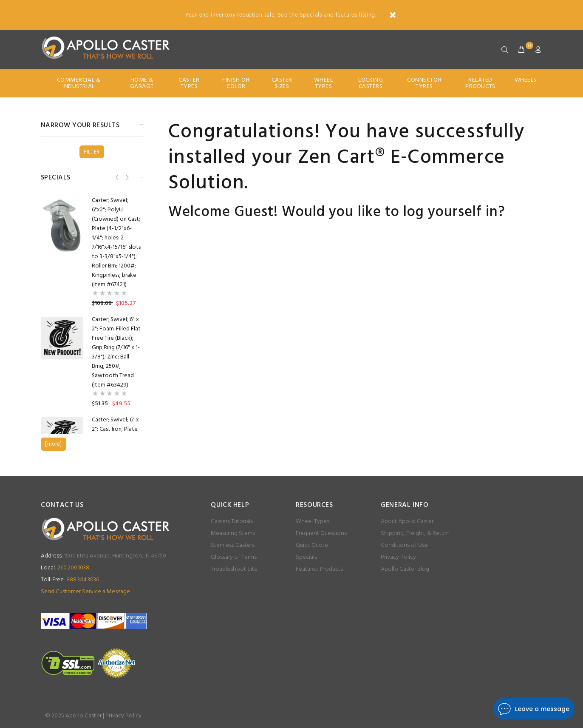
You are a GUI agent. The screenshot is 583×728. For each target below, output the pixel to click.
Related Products (480, 83)
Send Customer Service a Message (85, 592)
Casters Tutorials (232, 522)
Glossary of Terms (234, 557)
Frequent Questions (321, 533)
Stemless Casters (233, 545)
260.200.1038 (65, 568)
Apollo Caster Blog (405, 569)
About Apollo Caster (407, 522)
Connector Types (424, 83)
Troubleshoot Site (234, 569)
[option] (92, 252)
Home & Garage (142, 83)
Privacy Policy (398, 557)
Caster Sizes (282, 83)
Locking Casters (371, 83)
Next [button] (126, 177)
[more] (53, 444)
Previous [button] (116, 177)
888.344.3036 (70, 580)
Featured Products (319, 569)
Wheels (526, 80)
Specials (306, 557)
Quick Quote (312, 545)
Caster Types (189, 83)
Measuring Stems (233, 533)
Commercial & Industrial (79, 83)
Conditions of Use (404, 545)
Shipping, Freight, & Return (415, 533)
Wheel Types (324, 83)
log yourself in (451, 212)
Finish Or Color (236, 83)
